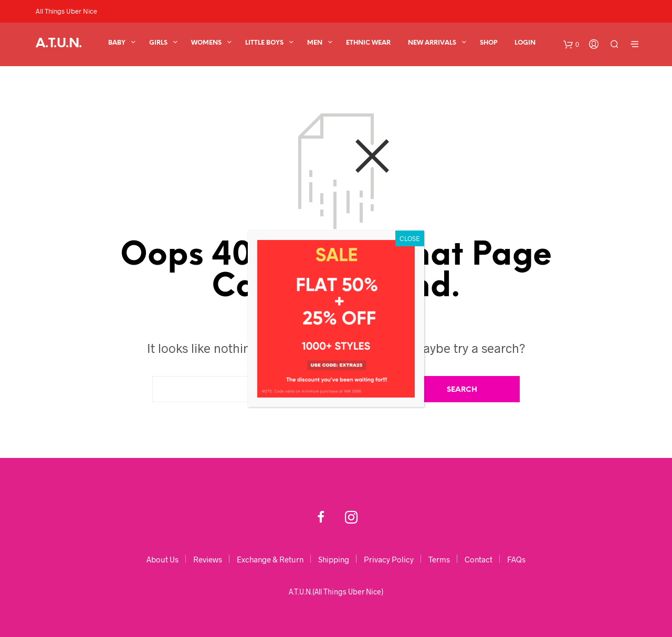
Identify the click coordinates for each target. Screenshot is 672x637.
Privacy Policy (389, 559)
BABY (117, 43)
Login (525, 43)
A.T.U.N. (59, 44)
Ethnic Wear (368, 43)
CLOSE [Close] (410, 238)
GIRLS (158, 43)
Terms (439, 559)
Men (315, 43)
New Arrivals (432, 43)
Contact (479, 559)
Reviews (208, 559)
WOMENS (206, 43)
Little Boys (264, 43)
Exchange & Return (270, 559)
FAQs (516, 559)
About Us (162, 559)
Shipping (334, 559)
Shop (489, 43)
